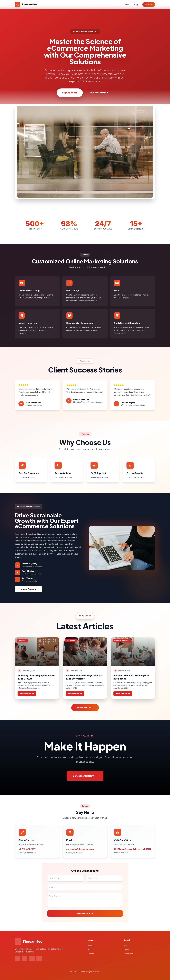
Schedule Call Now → (85, 776)
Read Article (27, 694)
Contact (149, 5)
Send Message (85, 913)
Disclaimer (129, 954)
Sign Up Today (70, 93)
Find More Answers (29, 589)
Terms (127, 950)
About (126, 5)
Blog (136, 5)
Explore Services (99, 93)
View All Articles (85, 708)
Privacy (127, 946)
